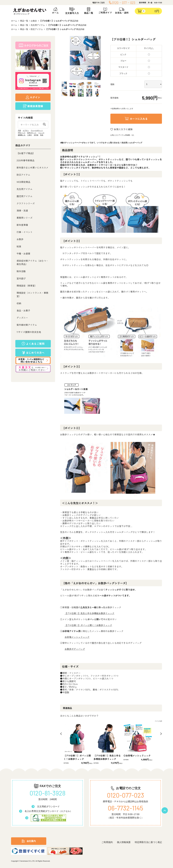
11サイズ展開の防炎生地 (29, 332)
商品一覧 (24, 21)
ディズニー (22, 318)
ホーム (14, 21)
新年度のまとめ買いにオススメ (32, 167)
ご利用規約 (107, 842)
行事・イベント (25, 232)
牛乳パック (22, 133)
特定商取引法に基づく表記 (148, 842)
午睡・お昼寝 (23, 253)
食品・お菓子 (23, 310)
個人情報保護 (124, 842)
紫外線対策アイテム (27, 325)
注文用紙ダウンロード (48, 807)
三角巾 (30, 135)
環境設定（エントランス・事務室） (32, 294)
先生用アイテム (38, 25)
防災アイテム (37, 29)
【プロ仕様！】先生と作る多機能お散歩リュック (90, 613)
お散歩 (34, 21)
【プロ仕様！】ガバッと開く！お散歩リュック (88, 625)
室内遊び (21, 278)
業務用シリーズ (25, 218)
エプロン (26, 131)
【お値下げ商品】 (26, 153)
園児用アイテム (25, 196)
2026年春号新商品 (26, 160)
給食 (19, 246)
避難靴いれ (22, 135)
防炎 (42, 135)
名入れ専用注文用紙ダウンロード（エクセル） (48, 811)
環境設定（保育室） (27, 286)
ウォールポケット (37, 131)
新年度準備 (22, 225)
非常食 (36, 135)
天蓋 (19, 131)
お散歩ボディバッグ (75, 649)
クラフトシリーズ (26, 203)
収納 (19, 303)
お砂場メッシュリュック (77, 637)
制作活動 (21, 271)
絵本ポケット (32, 133)
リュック (41, 133)
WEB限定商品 (23, 182)
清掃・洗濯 (22, 210)
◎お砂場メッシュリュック (137, 755)
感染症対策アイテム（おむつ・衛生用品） (32, 262)
